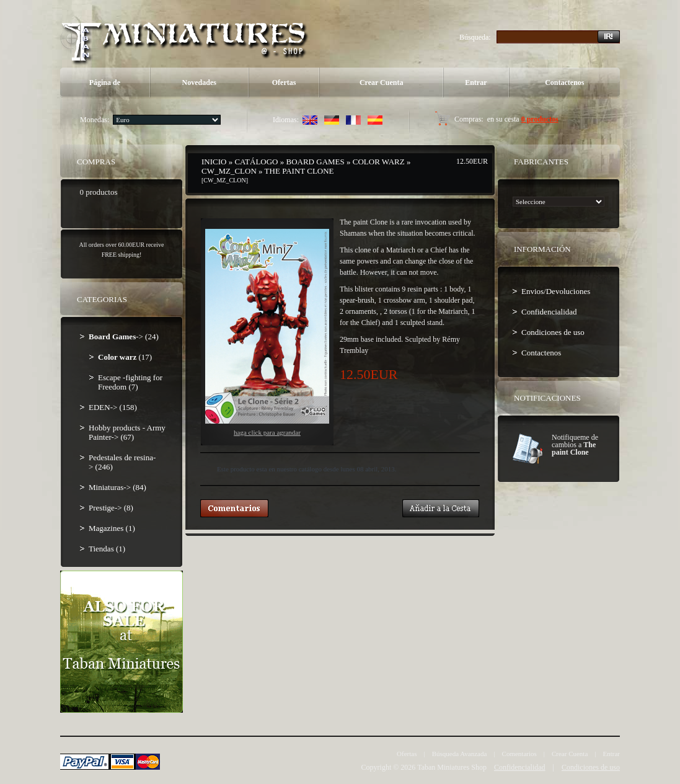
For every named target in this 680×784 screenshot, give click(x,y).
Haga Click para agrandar (267, 332)
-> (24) (124, 336)
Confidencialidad (549, 312)
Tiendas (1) (107, 549)
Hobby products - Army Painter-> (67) (127, 432)
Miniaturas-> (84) (117, 487)
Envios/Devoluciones (556, 291)
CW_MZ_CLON (229, 171)
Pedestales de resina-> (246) (122, 462)
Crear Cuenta (382, 82)
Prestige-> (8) (111, 508)
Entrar (476, 82)
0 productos (540, 119)
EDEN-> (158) (113, 407)
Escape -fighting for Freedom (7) (130, 382)
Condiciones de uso (553, 332)
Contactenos (564, 82)
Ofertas (284, 82)
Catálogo (256, 162)
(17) (125, 357)
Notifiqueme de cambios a (575, 445)
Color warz (379, 162)
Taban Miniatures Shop (452, 767)
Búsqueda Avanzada (460, 754)
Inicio (214, 162)
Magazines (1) (112, 528)
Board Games (316, 162)
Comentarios (519, 754)
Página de (105, 82)
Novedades (199, 82)
